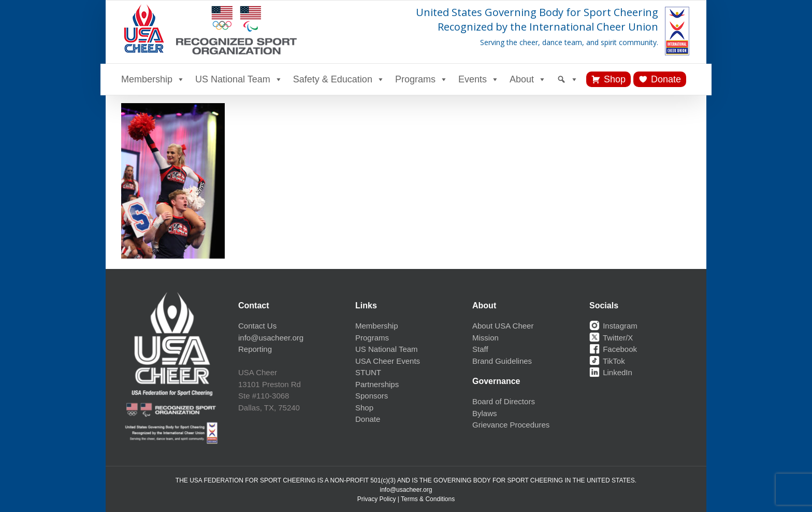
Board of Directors (504, 401)
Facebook (613, 349)
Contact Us (257, 326)
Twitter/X (611, 338)
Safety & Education (339, 79)
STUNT (368, 372)
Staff (480, 349)
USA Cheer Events (388, 361)
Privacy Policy (377, 499)
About (528, 79)
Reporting (255, 349)
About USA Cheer (503, 326)
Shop (615, 79)
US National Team (239, 79)
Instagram (613, 326)
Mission (485, 338)
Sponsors (372, 396)
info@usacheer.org (271, 338)
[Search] (568, 79)
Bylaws (485, 413)
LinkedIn (611, 372)
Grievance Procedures (511, 425)
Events (479, 79)
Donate (666, 79)
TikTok (607, 361)
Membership (153, 79)
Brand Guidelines (502, 361)
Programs (422, 79)
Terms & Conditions (428, 499)
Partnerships (377, 384)
